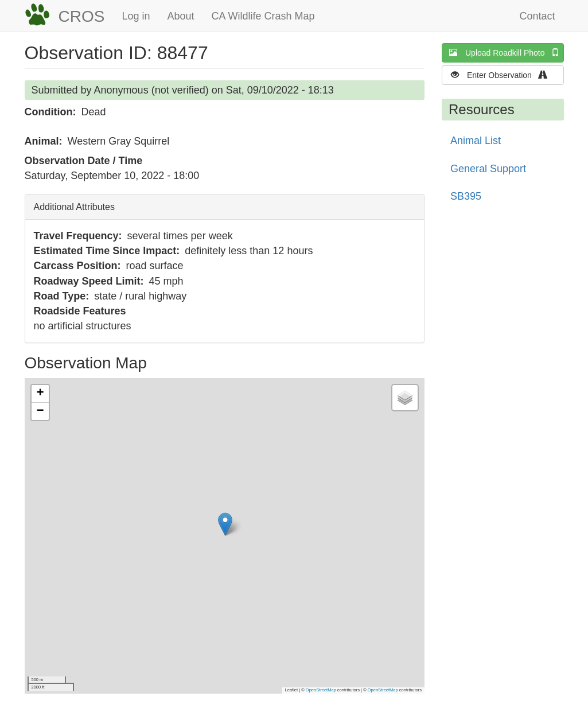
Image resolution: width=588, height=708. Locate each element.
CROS (82, 16)
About (180, 16)
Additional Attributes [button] (74, 207)
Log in (136, 16)
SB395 (466, 196)
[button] (225, 524)
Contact (537, 16)
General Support (488, 169)
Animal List (476, 141)
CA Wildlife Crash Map (263, 16)
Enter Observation (503, 75)
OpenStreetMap (321, 690)
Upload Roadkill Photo (507, 52)
